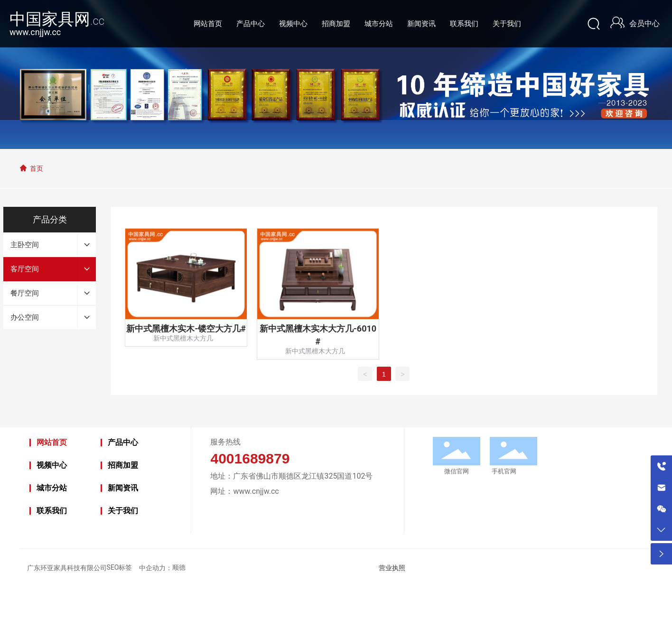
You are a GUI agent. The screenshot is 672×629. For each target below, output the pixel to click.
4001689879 (250, 458)
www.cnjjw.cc (35, 32)
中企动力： (156, 568)
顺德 (179, 567)
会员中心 (644, 23)
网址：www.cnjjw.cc (244, 491)
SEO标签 (120, 567)
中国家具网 (57, 19)
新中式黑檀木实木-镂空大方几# (186, 328)
